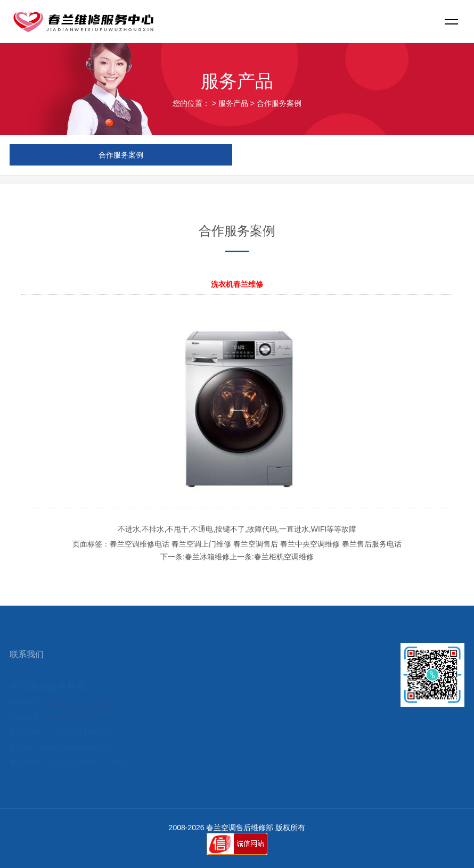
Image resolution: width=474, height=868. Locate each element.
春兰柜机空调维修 (284, 557)
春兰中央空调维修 (310, 544)
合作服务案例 (279, 103)
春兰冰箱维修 (207, 557)
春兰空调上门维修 (201, 544)
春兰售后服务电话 (372, 544)
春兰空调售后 (256, 544)
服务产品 (233, 103)
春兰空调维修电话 (140, 544)
